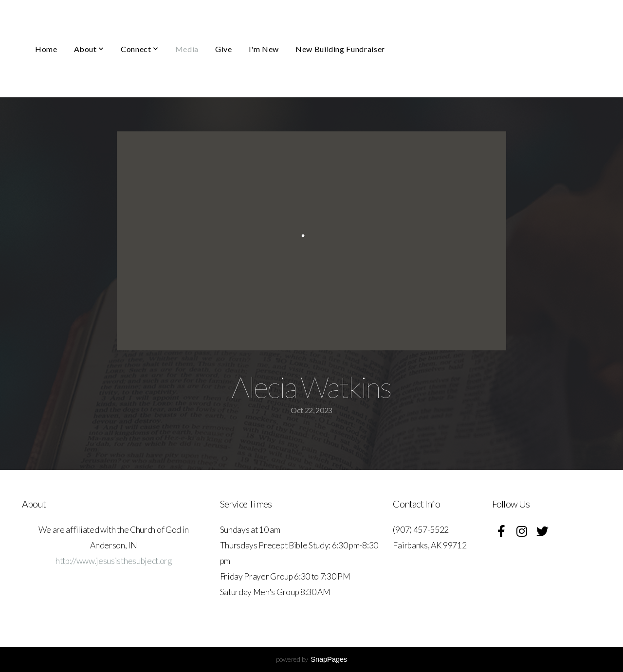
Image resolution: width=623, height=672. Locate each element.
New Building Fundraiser (340, 49)
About (89, 49)
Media (187, 49)
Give (224, 49)
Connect (140, 49)
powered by (311, 659)
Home (46, 49)
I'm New (264, 49)
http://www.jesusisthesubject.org (114, 561)
